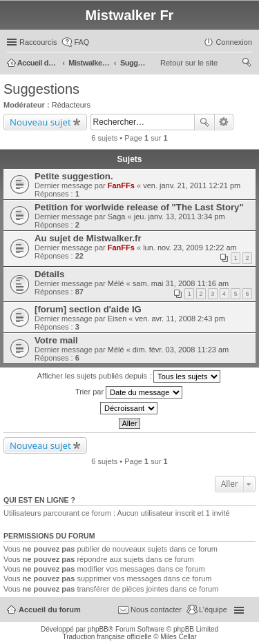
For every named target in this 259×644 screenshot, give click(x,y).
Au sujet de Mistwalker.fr (88, 238)
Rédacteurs (71, 105)
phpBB (98, 629)
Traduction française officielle (107, 637)
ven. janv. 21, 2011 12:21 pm (192, 185)
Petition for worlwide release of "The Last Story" (139, 207)
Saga (117, 217)
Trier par (129, 392)
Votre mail (56, 340)
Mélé (116, 283)
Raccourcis (38, 42)
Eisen (117, 319)
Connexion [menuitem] (234, 42)
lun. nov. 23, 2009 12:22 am (190, 248)
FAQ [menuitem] (81, 42)
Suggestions (41, 89)
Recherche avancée (224, 122)
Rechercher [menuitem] (247, 64)
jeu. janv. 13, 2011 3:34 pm (180, 217)
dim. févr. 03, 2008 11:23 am (181, 350)
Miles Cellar (178, 637)
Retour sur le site (189, 63)
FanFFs (121, 185)
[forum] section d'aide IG (88, 309)
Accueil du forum (50, 610)
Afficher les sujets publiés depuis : (129, 376)
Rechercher (204, 122)
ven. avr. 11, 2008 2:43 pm (180, 319)
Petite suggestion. (74, 176)
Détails (49, 274)
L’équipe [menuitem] (213, 610)
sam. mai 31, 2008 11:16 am (181, 283)
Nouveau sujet (40, 122)
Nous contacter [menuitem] (156, 610)
